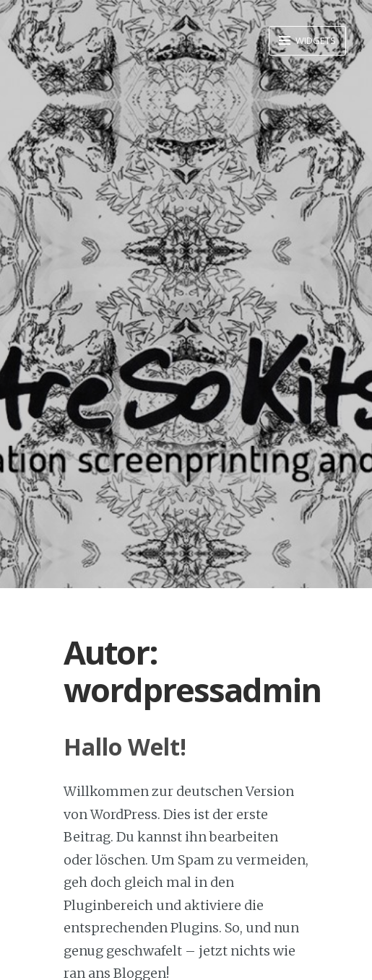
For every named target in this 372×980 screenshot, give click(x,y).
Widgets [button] (315, 40)
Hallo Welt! (125, 747)
